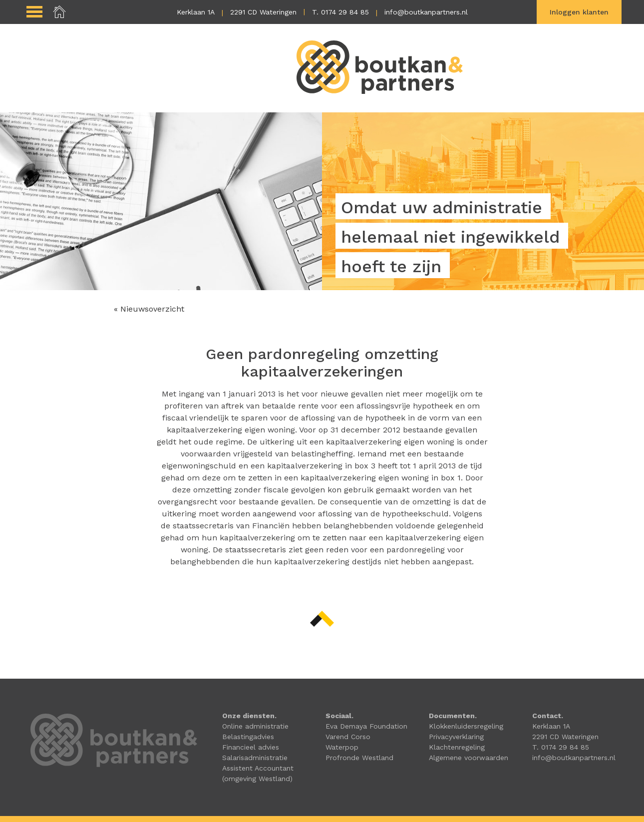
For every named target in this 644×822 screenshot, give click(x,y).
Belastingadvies (248, 737)
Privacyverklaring (456, 737)
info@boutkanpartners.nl (426, 12)
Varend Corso (348, 737)
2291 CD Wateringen (263, 12)
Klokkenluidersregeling (466, 726)
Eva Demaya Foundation (366, 726)
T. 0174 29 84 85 (340, 12)
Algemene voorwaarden (469, 758)
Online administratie (255, 726)
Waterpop (342, 747)
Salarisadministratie (255, 758)
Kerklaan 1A (196, 12)
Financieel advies (251, 747)
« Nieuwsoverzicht (149, 309)
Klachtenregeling (457, 747)
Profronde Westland (359, 758)
